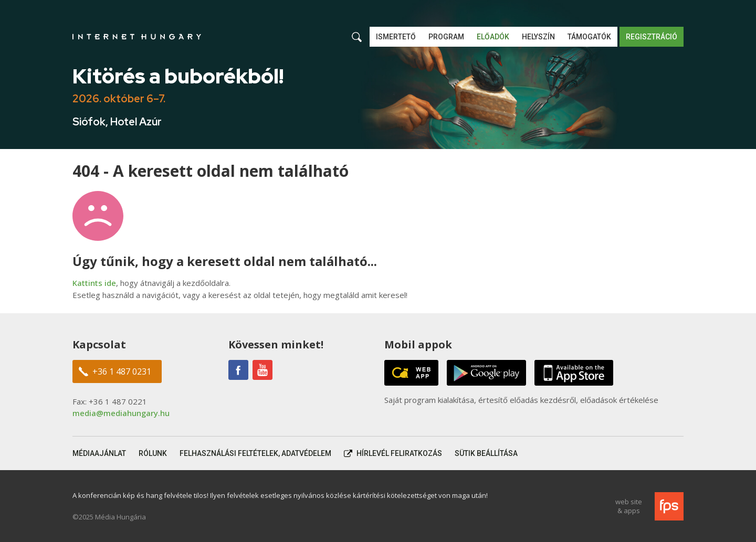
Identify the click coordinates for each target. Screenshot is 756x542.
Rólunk (153, 453)
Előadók (493, 37)
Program (446, 37)
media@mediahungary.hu (121, 413)
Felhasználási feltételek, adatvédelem (255, 453)
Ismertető (396, 37)
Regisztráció (652, 37)
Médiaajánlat (99, 453)
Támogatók (589, 37)
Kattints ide (94, 283)
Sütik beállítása (486, 453)
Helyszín (538, 37)
